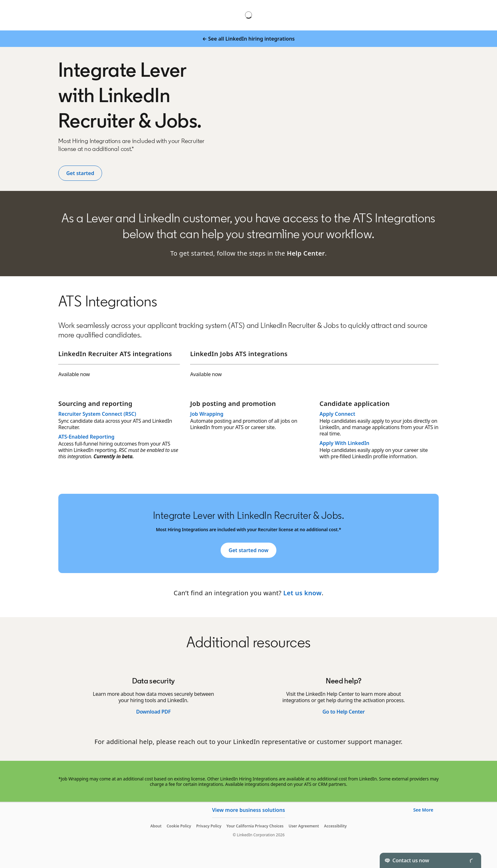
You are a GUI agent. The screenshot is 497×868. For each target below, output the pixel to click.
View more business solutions (248, 810)
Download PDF (153, 712)
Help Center (306, 253)
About (156, 826)
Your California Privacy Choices (255, 826)
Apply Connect (337, 414)
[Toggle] (471, 860)
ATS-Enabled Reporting (86, 437)
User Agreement (304, 826)
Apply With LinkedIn (344, 443)
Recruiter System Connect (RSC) (97, 414)
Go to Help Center (343, 712)
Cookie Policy (179, 826)
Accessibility (335, 826)
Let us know (303, 593)
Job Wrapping (207, 414)
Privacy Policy (209, 826)
